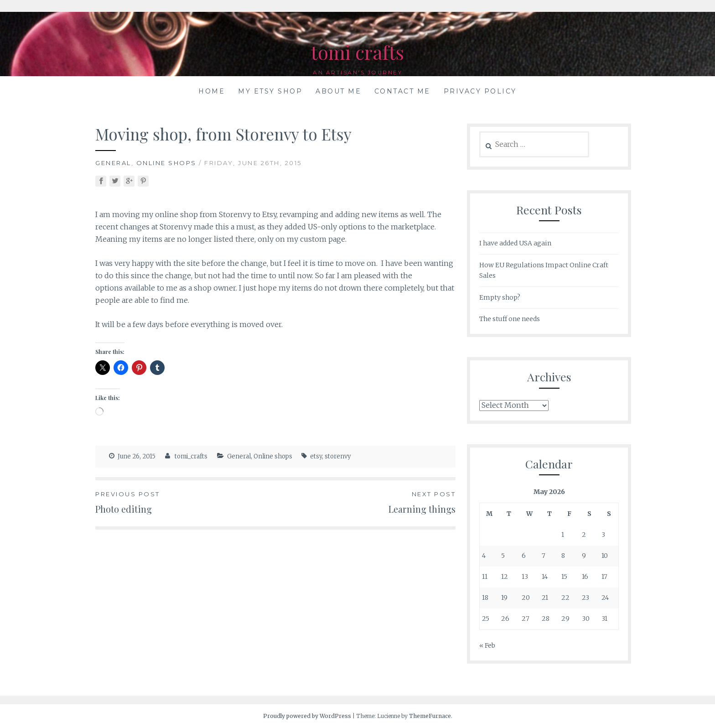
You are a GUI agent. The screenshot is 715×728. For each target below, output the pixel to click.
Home (212, 91)
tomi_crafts (191, 456)
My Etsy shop (270, 91)
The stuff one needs (510, 319)
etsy (316, 456)
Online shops (166, 163)
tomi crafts (357, 50)
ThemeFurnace (430, 716)
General (113, 163)
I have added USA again (515, 243)
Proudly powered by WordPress (307, 716)
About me (338, 91)
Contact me (402, 91)
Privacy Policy (480, 91)
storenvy (338, 456)
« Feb (487, 645)
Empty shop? (500, 297)
